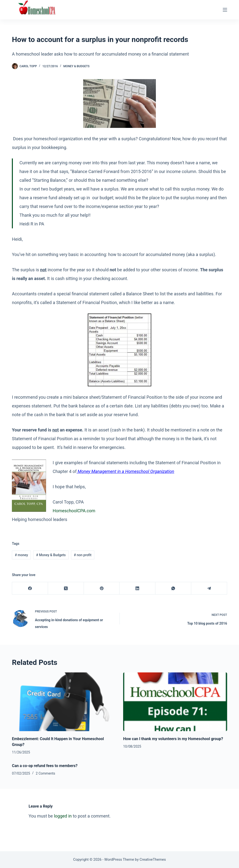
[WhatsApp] (173, 588)
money (21, 555)
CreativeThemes (153, 860)
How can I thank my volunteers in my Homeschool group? (173, 739)
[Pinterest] (102, 588)
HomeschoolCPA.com (74, 511)
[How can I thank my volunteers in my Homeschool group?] (175, 702)
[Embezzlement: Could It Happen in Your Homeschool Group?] (64, 702)
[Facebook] (30, 588)
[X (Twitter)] (66, 588)
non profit (83, 555)
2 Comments (46, 773)
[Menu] (225, 10)
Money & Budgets (76, 66)
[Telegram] (209, 588)
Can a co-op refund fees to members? (45, 766)
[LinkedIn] (137, 588)
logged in (63, 816)
